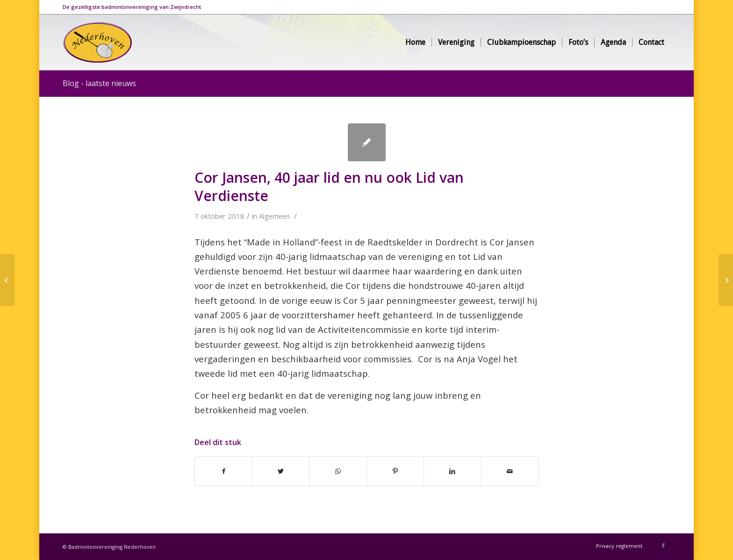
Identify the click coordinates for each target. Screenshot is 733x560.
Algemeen (274, 216)
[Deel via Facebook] (223, 471)
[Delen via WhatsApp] (338, 471)
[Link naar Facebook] (663, 546)
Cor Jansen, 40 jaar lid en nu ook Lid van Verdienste (329, 187)
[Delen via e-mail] (510, 471)
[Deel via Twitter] (281, 471)
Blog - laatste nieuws (99, 83)
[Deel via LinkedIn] (452, 471)
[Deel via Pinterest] (395, 471)
